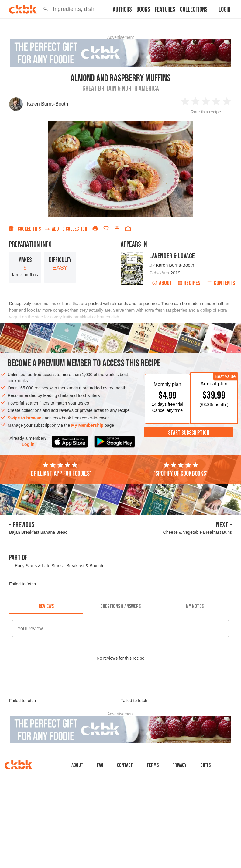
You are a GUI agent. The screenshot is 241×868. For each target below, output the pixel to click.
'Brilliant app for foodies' (60, 469)
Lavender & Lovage (172, 256)
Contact (125, 765)
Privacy (179, 765)
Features (165, 10)
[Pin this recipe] (117, 228)
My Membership (87, 425)
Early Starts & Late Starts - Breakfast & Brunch (59, 566)
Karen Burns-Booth (47, 104)
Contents (221, 283)
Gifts (205, 765)
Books (143, 10)
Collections (194, 10)
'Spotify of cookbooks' (181, 469)
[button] (46, 9)
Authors (122, 10)
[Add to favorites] (106, 228)
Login (224, 10)
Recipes (189, 283)
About (162, 283)
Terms (153, 765)
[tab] (46, 607)
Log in (28, 444)
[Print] (95, 228)
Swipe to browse (24, 418)
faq (100, 765)
